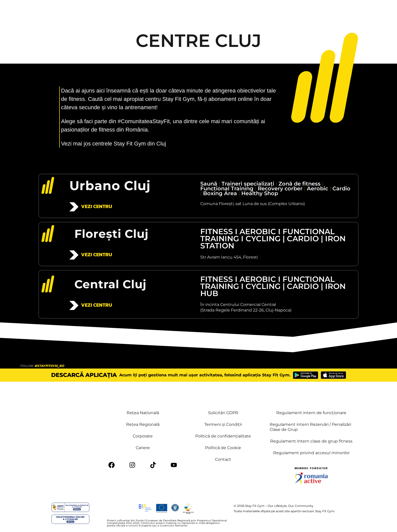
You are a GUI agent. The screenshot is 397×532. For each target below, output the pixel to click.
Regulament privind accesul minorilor (311, 453)
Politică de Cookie (223, 448)
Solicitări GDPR (223, 413)
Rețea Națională (143, 413)
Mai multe (234, 11)
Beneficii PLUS (150, 11)
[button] (300, 11)
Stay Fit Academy (266, 11)
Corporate (143, 436)
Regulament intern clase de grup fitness (311, 441)
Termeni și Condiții (223, 424)
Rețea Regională (143, 424)
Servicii (123, 11)
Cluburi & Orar (93, 11)
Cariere (143, 448)
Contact (211, 11)
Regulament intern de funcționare (311, 413)
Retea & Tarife (183, 11)
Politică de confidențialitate (223, 436)
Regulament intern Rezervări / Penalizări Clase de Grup (310, 427)
